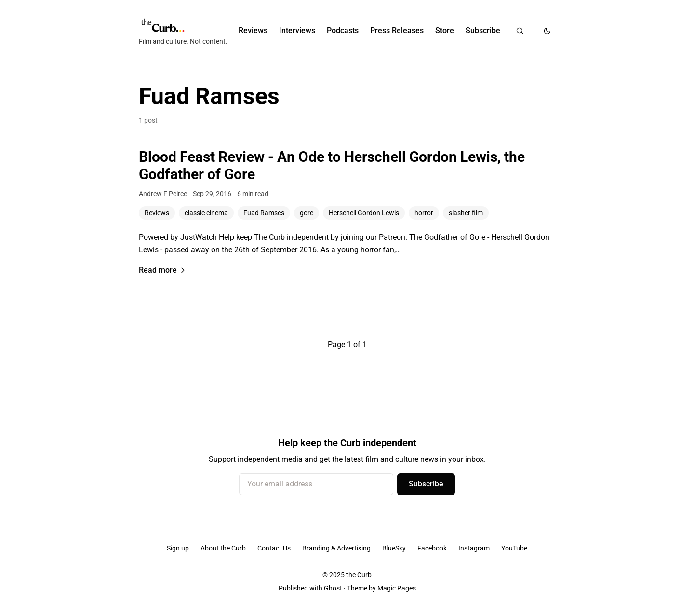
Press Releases (397, 31)
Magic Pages (397, 588)
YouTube (514, 548)
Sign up (178, 548)
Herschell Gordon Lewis (364, 213)
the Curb (359, 575)
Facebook (432, 548)
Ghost (333, 588)
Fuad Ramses (264, 213)
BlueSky (394, 548)
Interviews (297, 31)
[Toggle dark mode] (547, 31)
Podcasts (343, 31)
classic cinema (206, 213)
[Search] (520, 31)
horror (424, 213)
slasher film (466, 213)
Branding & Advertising (336, 548)
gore (307, 213)
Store (445, 31)
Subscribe (483, 31)
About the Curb (223, 548)
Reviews (253, 31)
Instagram (474, 548)
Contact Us (274, 548)
